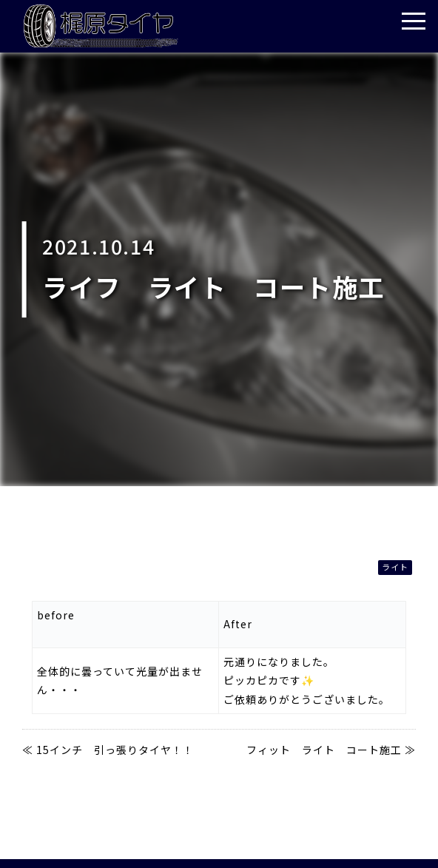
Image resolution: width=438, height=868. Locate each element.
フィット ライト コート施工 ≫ (331, 750)
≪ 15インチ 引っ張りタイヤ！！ (108, 750)
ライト (395, 567)
